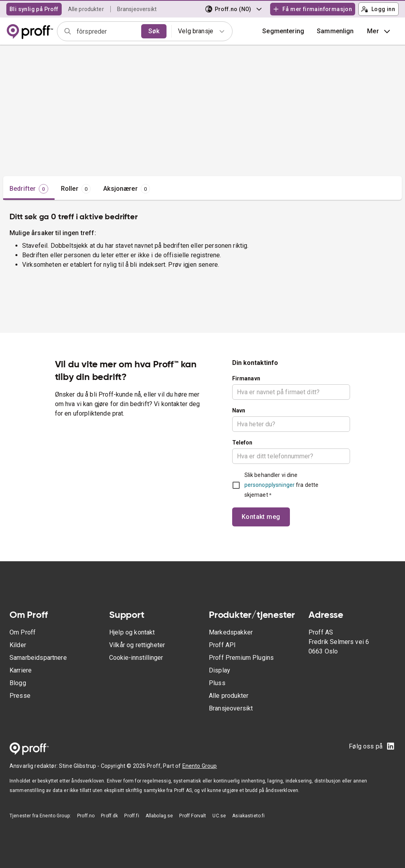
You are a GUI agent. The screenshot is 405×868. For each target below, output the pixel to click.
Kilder (18, 645)
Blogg (18, 683)
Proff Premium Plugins (241, 658)
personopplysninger (270, 485)
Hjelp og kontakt (132, 632)
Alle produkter (86, 9)
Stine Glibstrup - (80, 766)
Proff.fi (132, 816)
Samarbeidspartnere (38, 658)
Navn (239, 410)
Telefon (242, 443)
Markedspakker (231, 632)
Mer (379, 31)
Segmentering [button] (283, 31)
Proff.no (86, 816)
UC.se (219, 816)
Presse (20, 696)
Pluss (217, 683)
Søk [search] (154, 31)
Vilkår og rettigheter (137, 645)
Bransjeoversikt (137, 9)
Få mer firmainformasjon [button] (312, 9)
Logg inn (378, 9)
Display (220, 670)
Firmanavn (246, 378)
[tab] (29, 189)
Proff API (222, 645)
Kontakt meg (261, 517)
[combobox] (106, 31)
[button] (335, 31)
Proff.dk (109, 816)
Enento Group (200, 766)
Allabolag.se (159, 816)
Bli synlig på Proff (34, 9)
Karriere (21, 670)
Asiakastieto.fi (248, 816)
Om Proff (23, 632)
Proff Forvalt (193, 816)
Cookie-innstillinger (136, 658)
